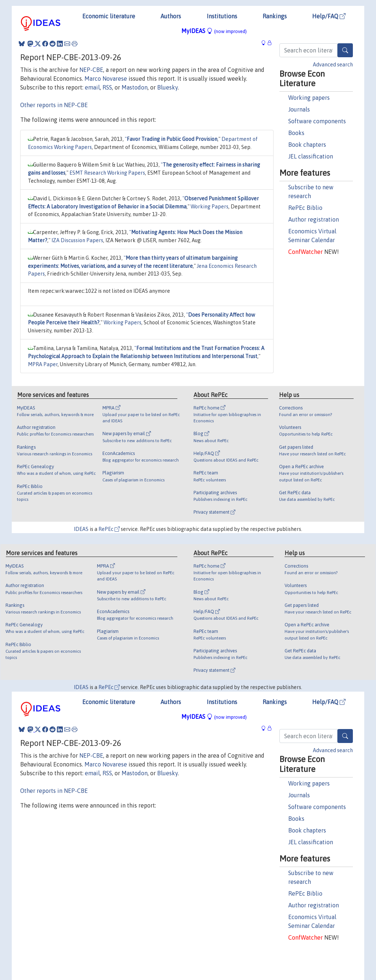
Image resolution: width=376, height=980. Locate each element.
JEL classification (311, 156)
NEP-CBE (91, 70)
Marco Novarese (106, 79)
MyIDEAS (214, 31)
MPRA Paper (43, 364)
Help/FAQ (329, 16)
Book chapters (307, 145)
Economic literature (109, 16)
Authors (171, 16)
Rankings (275, 16)
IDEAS (81, 529)
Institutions (222, 16)
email (92, 87)
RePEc (109, 529)
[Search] (345, 50)
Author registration (314, 219)
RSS (107, 87)
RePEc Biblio (305, 208)
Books (296, 133)
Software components (317, 121)
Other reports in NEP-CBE (54, 105)
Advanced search (333, 65)
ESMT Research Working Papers (107, 173)
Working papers (309, 98)
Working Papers (209, 207)
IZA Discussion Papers (77, 240)
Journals (299, 109)
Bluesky (167, 87)
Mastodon (135, 87)
